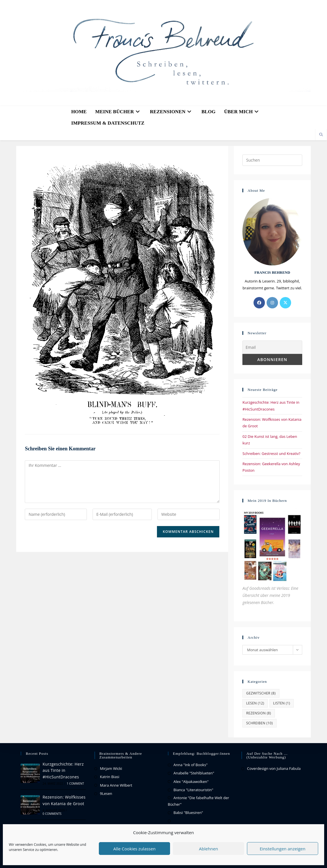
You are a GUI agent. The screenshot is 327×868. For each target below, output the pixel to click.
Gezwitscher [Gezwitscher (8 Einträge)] (261, 693)
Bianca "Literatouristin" (193, 790)
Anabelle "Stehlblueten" (194, 773)
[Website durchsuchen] (321, 135)
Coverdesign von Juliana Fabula (274, 768)
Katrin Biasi (110, 777)
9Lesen (106, 793)
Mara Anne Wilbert (116, 785)
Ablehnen (209, 849)
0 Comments (52, 814)
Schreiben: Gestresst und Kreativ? (271, 453)
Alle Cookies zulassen (134, 849)
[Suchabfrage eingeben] (272, 160)
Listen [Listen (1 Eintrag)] (282, 703)
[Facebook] (259, 303)
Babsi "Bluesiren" (188, 813)
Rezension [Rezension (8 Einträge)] (258, 713)
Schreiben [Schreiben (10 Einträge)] (259, 723)
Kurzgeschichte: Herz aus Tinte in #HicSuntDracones (63, 770)
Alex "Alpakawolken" (191, 782)
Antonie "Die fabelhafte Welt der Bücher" (198, 801)
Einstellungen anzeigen (283, 849)
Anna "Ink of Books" (191, 765)
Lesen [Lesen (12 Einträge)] (255, 703)
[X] (285, 303)
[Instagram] (272, 303)
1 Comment (75, 784)
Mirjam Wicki (111, 768)
